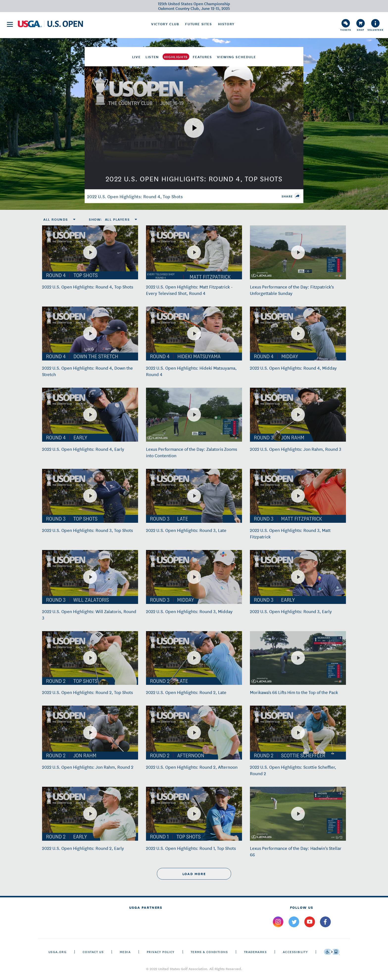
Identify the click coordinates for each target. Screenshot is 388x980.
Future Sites (198, 24)
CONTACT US (93, 952)
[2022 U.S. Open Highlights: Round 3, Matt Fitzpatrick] (298, 496)
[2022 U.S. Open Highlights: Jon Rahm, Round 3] (298, 415)
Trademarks (255, 952)
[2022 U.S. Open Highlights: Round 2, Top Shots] (90, 658)
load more (194, 874)
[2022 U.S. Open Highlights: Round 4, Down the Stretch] (90, 334)
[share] (297, 196)
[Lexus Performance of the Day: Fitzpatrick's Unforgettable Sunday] (298, 252)
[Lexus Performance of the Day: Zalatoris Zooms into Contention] (194, 415)
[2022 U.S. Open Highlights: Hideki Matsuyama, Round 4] (194, 334)
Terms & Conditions (209, 952)
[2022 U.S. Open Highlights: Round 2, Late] (194, 658)
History (226, 24)
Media (125, 952)
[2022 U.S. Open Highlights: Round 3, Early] (298, 577)
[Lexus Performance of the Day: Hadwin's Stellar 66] (298, 814)
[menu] (10, 24)
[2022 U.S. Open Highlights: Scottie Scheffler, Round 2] (298, 733)
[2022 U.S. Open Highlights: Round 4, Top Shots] (90, 252)
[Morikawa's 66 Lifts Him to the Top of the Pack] (298, 658)
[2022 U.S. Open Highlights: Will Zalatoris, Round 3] (90, 577)
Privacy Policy (161, 952)
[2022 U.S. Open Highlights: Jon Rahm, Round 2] (90, 733)
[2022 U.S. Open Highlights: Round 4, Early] (90, 415)
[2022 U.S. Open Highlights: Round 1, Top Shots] (194, 814)
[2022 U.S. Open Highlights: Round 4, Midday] (298, 334)
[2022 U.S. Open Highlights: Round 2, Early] (90, 814)
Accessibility (295, 952)
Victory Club (165, 24)
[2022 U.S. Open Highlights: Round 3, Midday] (194, 577)
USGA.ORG (58, 952)
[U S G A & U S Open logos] (50, 24)
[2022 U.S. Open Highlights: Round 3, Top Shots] (90, 496)
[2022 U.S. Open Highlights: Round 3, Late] (194, 496)
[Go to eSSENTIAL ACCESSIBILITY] (332, 952)
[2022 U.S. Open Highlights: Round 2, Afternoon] (194, 733)
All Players (117, 219)
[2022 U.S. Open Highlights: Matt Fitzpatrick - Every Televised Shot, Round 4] (194, 252)
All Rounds (56, 219)
